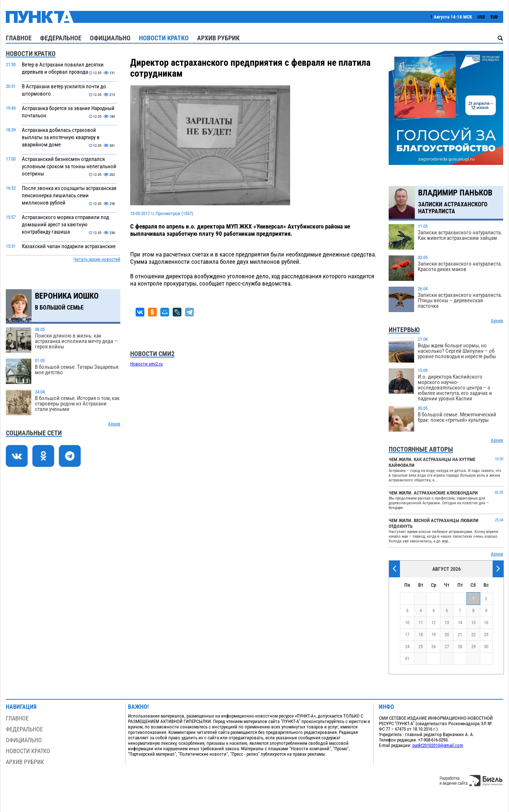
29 (473, 647)
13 (447, 623)
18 (421, 635)
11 (421, 623)
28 (460, 647)
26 (433, 647)
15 (473, 623)
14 (460, 623)
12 (433, 623)
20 (447, 635)
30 (486, 647)
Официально (110, 38)
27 (447, 647)
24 (407, 647)
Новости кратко (164, 38)
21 (460, 635)
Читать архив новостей (97, 259)
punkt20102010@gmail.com (438, 745)
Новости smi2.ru (146, 364)
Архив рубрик (218, 38)
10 (407, 623)
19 (433, 635)
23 (486, 635)
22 (473, 635)
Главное (19, 38)
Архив (114, 424)
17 (407, 635)
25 (421, 647)
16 (486, 623)
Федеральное (61, 38)
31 (407, 659)
